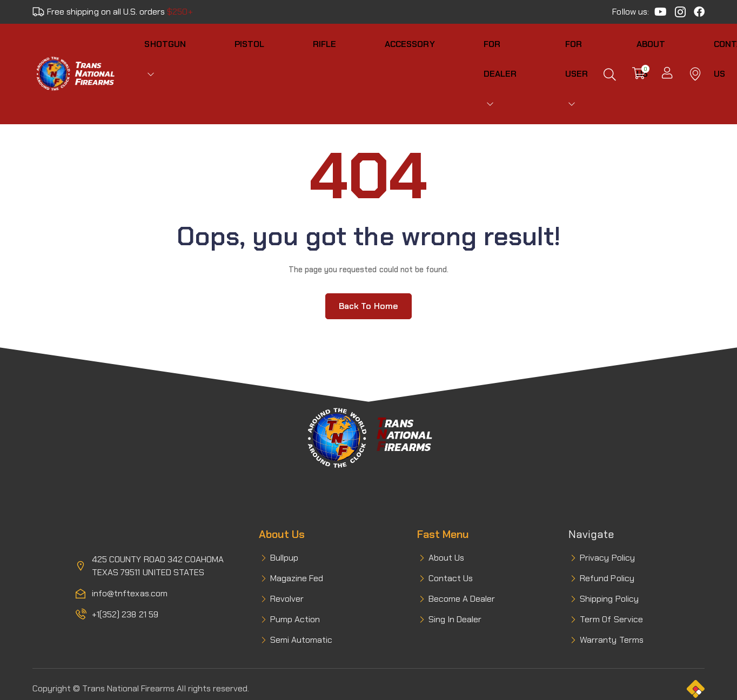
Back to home (368, 270)
